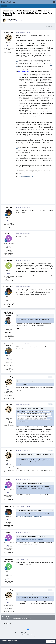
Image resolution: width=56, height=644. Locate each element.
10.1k (9, 220)
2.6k (9, 574)
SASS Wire (21, 21)
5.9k (9, 328)
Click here (18, 62)
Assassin (8, 233)
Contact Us (32, 633)
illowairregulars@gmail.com (26, 177)
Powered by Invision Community (28, 636)
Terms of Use (20, 642)
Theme (18, 633)
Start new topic (49, 26)
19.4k (9, 358)
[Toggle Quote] (18, 316)
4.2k (9, 246)
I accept (50, 641)
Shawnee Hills (8, 261)
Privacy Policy (25, 633)
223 (9, 45)
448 (9, 273)
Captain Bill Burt (8, 208)
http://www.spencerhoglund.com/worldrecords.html (29, 517)
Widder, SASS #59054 (8, 345)
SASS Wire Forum (9, 2)
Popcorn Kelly (12, 19)
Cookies (39, 633)
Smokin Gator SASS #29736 (8, 560)
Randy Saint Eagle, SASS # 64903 (8, 314)
